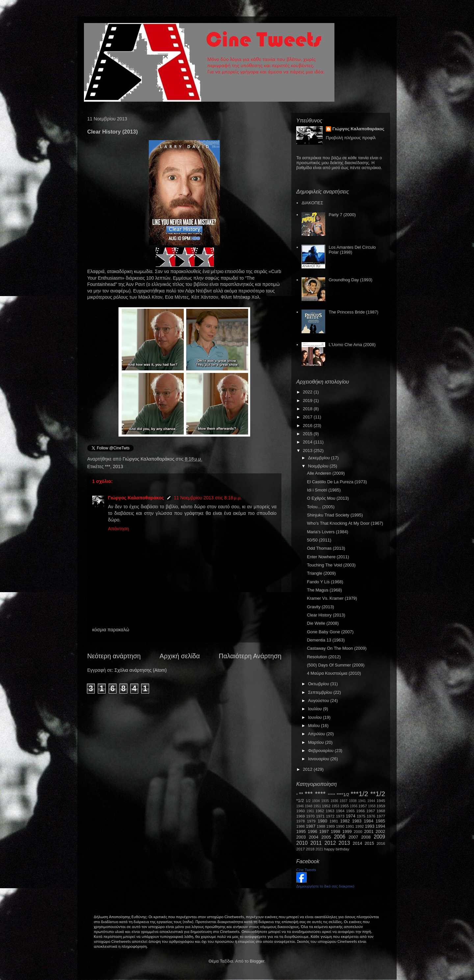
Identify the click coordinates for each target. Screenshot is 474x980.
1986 (301, 826)
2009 (379, 837)
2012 (308, 769)
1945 (381, 801)
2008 (366, 837)
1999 (347, 831)
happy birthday (337, 849)
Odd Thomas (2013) (326, 548)
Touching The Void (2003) (331, 565)
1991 (350, 826)
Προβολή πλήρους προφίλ (351, 138)
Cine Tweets (306, 870)
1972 (330, 816)
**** (320, 794)
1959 (381, 806)
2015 (308, 434)
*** (108, 466)
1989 (330, 826)
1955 (344, 806)
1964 (340, 811)
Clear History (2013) (326, 615)
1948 (309, 806)
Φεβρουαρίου (321, 751)
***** (332, 795)
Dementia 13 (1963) (326, 640)
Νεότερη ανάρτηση (114, 656)
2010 (302, 843)
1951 (317, 806)
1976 (371, 816)
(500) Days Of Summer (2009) (336, 665)
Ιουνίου (316, 717)
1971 (320, 816)
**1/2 (378, 794)
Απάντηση (118, 529)
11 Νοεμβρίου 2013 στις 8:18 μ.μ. (208, 498)
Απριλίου (317, 734)
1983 (357, 821)
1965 (350, 811)
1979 (311, 821)
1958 (372, 806)
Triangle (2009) (321, 573)
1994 (380, 826)
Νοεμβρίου (319, 466)
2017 (308, 417)
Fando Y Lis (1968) (325, 582)
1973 (340, 816)
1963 (330, 811)
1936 (334, 801)
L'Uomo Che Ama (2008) (352, 345)
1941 (362, 801)
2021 (319, 849)
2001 (369, 831)
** (301, 794)
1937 (343, 801)
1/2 (308, 801)
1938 (353, 801)
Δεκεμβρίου (320, 458)
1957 (363, 806)
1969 (301, 816)
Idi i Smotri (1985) (324, 490)
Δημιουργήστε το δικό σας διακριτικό (325, 886)
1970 (310, 816)
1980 (322, 821)
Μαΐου (315, 726)
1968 (381, 811)
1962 (320, 811)
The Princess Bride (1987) (353, 312)
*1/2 (300, 801)
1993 (369, 826)
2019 (308, 401)
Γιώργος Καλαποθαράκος (149, 459)
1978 (301, 821)
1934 (316, 801)
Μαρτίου (317, 742)
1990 (340, 826)
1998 (336, 831)
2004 (314, 837)
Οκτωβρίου (319, 684)
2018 (308, 409)
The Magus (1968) (324, 590)
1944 (371, 801)
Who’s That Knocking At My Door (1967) (345, 523)
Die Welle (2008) (323, 623)
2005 (326, 837)
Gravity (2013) (320, 607)
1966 (360, 811)
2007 (353, 837)
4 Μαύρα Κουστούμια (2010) (334, 673)
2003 (301, 837)
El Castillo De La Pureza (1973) (337, 482)
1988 (321, 826)
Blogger (257, 961)
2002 (380, 831)
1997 (324, 831)
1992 (359, 826)
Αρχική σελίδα (180, 656)
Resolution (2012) (324, 657)
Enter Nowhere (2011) (328, 557)
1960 (301, 811)
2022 (308, 392)
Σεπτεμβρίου (321, 692)
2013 (118, 466)
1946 (300, 806)
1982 (345, 821)
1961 (310, 811)
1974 (350, 816)
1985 (380, 821)
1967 (371, 811)
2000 (358, 831)
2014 (308, 442)
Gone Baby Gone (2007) (330, 632)
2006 (340, 837)
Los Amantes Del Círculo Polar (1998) (352, 250)
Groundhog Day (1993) (350, 280)
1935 (325, 801)
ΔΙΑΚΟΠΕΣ (312, 203)
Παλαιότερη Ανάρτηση (250, 656)
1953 (335, 806)
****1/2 (343, 795)
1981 (334, 821)
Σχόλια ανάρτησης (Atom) (141, 670)
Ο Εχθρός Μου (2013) (328, 498)
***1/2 (359, 794)
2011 (316, 843)
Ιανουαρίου (319, 759)
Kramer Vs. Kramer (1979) (332, 598)
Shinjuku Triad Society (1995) (335, 515)
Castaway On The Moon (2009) (337, 648)
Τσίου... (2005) (321, 507)
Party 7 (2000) (342, 215)
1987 (311, 826)
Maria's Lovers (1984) (327, 532)
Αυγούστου (319, 701)
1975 (361, 816)
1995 (301, 831)
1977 (381, 816)
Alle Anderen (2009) (326, 473)
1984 (369, 821)
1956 (354, 806)
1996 (313, 831)
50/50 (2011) (319, 540)
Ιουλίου (316, 709)
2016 (308, 426)
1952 (326, 806)
